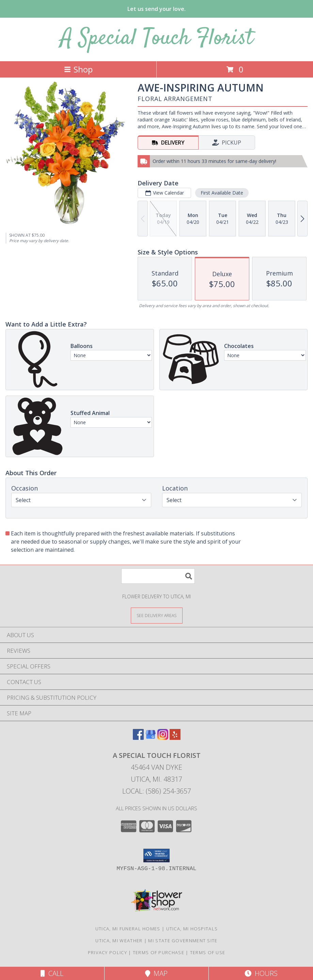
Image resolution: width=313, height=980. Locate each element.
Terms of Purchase (159, 952)
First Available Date (222, 193)
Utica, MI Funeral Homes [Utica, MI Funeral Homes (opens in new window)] (128, 929)
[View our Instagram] (163, 738)
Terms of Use (208, 952)
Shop (78, 69)
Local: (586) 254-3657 (157, 791)
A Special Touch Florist (157, 39)
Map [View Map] (156, 973)
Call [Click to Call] (52, 973)
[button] (156, 856)
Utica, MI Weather (119, 941)
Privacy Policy (107, 952)
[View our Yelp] (175, 738)
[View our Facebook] (138, 738)
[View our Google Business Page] (151, 738)
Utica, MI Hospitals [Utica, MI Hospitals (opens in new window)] (192, 929)
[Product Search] (158, 576)
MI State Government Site (183, 941)
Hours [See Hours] (261, 973)
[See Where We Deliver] (157, 615)
